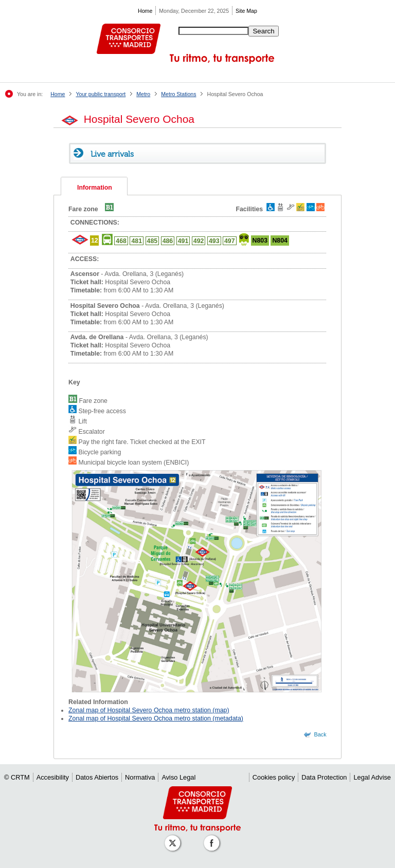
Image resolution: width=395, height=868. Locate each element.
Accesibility (53, 777)
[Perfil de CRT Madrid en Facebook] (213, 838)
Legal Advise (372, 777)
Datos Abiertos (97, 777)
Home (145, 11)
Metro (143, 94)
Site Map (246, 11)
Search (263, 31)
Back (320, 734)
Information (95, 188)
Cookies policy (274, 777)
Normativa (140, 777)
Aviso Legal (178, 777)
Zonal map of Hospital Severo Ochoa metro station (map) (149, 710)
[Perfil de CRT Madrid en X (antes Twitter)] (174, 838)
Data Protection (324, 777)
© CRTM (17, 777)
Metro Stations (178, 94)
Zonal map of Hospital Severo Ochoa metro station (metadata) (156, 718)
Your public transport (101, 94)
